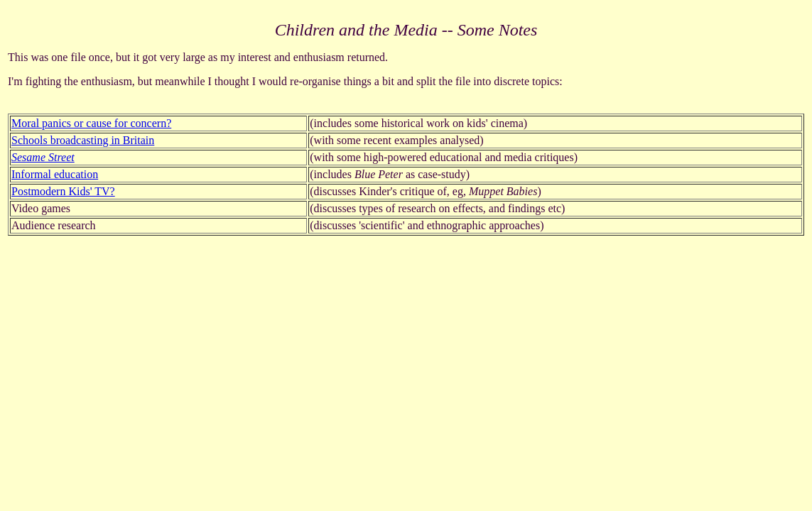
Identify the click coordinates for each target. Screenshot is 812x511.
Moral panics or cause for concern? (91, 123)
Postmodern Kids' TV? (63, 191)
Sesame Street (43, 157)
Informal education (55, 174)
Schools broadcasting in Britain (83, 140)
